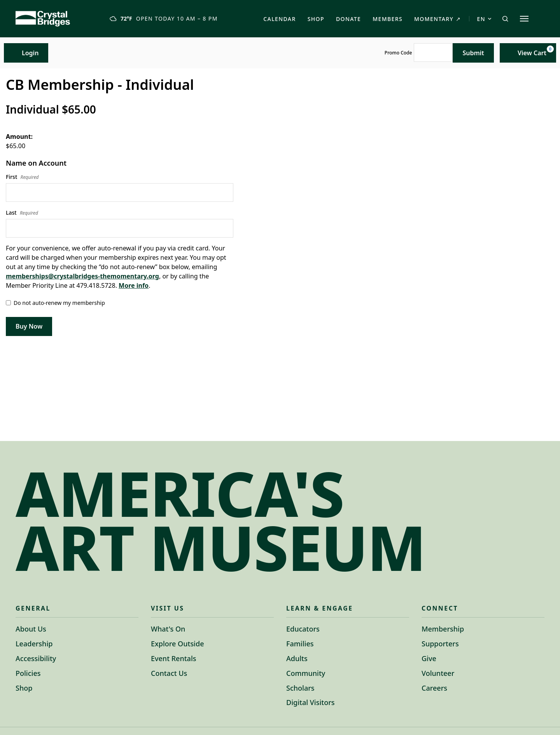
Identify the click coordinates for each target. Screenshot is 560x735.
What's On (168, 629)
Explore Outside (177, 644)
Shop (316, 19)
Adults (297, 658)
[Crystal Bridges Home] (43, 19)
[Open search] (505, 19)
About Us (31, 629)
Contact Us (169, 673)
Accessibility (36, 658)
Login (26, 53)
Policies (28, 673)
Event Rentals (174, 658)
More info (134, 285)
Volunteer (438, 673)
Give (429, 658)
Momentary (437, 19)
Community (306, 673)
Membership (443, 629)
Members (388, 19)
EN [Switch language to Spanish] (484, 19)
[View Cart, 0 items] (528, 53)
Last (22, 213)
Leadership (34, 644)
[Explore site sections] (524, 19)
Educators (303, 629)
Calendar (279, 19)
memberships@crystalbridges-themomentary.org (82, 276)
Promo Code (398, 53)
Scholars (300, 688)
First (22, 177)
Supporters (440, 644)
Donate (348, 19)
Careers (434, 688)
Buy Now (29, 326)
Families (300, 644)
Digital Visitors (311, 702)
